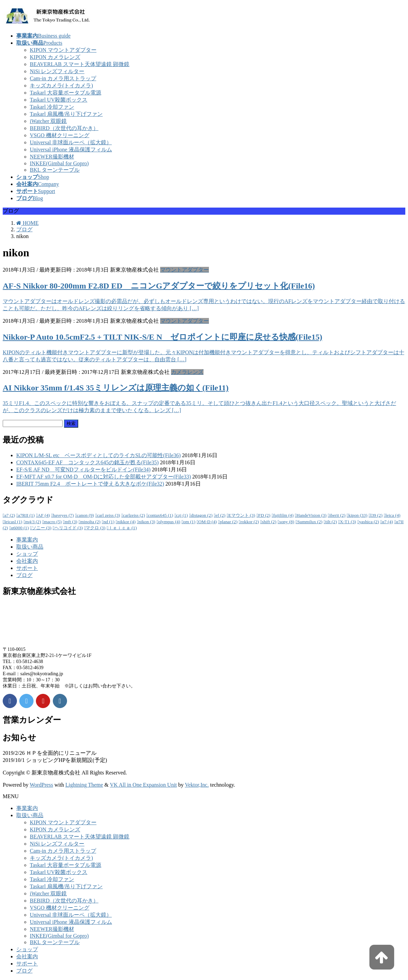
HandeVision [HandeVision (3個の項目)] (312, 515)
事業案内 (27, 540)
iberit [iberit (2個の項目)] (337, 515)
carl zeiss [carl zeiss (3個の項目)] (108, 515)
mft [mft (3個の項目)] (71, 522)
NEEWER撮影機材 (52, 157)
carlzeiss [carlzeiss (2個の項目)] (134, 515)
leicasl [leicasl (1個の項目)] (13, 522)
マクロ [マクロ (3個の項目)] (95, 528)
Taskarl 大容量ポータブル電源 (66, 93)
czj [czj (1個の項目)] (182, 515)
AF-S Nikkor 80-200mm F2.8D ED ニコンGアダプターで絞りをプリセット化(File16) (159, 286)
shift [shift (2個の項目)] (269, 522)
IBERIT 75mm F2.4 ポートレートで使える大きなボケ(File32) (90, 484)
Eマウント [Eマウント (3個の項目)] (242, 515)
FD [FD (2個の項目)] (264, 515)
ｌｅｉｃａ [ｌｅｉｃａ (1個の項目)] (123, 528)
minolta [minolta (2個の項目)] (90, 522)
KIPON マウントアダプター (63, 50)
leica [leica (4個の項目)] (393, 515)
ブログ (24, 575)
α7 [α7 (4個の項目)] (388, 522)
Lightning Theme (84, 785)
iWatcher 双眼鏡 (48, 121)
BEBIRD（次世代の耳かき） (64, 128)
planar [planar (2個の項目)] (229, 522)
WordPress (41, 785)
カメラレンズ (187, 372)
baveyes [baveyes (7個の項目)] (63, 515)
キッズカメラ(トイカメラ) (61, 86)
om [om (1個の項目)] (189, 522)
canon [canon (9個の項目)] (85, 515)
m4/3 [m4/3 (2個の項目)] (33, 522)
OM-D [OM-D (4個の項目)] (208, 522)
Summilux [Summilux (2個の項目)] (310, 522)
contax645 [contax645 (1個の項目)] (160, 515)
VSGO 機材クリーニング (60, 135)
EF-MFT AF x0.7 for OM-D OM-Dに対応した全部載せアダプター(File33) (104, 477)
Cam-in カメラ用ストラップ (63, 78)
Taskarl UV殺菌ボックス (59, 100)
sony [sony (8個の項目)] (287, 522)
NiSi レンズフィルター (57, 71)
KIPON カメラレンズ (55, 57)
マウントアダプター (185, 270)
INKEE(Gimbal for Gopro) (59, 163)
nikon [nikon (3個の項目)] (147, 522)
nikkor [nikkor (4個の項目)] (127, 522)
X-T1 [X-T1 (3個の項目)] (348, 522)
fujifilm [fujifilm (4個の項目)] (283, 515)
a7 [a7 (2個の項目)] (10, 515)
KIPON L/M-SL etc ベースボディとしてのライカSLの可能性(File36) (99, 455)
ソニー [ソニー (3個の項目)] (42, 528)
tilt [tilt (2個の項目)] (331, 522)
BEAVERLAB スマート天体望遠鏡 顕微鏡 (80, 64)
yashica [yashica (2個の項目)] (369, 522)
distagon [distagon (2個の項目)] (202, 515)
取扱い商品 (30, 547)
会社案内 (27, 561)
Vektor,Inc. (197, 785)
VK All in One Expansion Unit (144, 785)
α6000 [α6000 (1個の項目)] (20, 528)
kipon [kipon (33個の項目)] (358, 515)
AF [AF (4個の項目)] (44, 515)
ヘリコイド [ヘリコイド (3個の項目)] (69, 528)
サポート (27, 568)
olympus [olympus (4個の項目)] (169, 522)
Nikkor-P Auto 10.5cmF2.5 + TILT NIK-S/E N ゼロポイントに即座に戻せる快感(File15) (163, 337)
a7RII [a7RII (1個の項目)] (26, 515)
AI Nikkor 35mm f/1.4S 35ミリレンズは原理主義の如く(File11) (116, 388)
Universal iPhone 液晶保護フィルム (71, 150)
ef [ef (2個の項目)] (221, 515)
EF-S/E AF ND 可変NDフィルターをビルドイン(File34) (83, 470)
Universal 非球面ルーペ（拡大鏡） (71, 142)
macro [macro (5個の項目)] (53, 522)
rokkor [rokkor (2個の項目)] (250, 522)
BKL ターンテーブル (55, 170)
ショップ (27, 554)
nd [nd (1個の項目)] (109, 522)
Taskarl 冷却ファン (52, 107)
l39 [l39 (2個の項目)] (377, 515)
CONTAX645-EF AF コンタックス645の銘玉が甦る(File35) (88, 462)
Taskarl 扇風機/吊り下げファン (66, 114)
